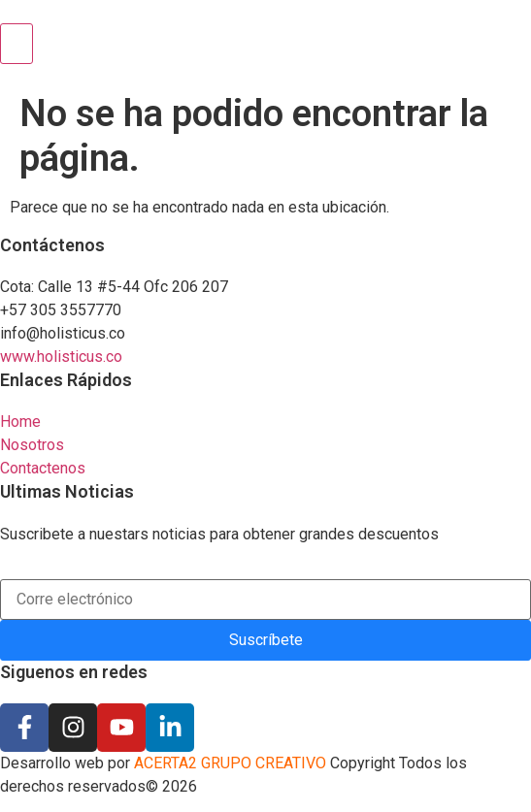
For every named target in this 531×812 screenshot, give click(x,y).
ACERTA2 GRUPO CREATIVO (228, 763)
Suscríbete (266, 640)
